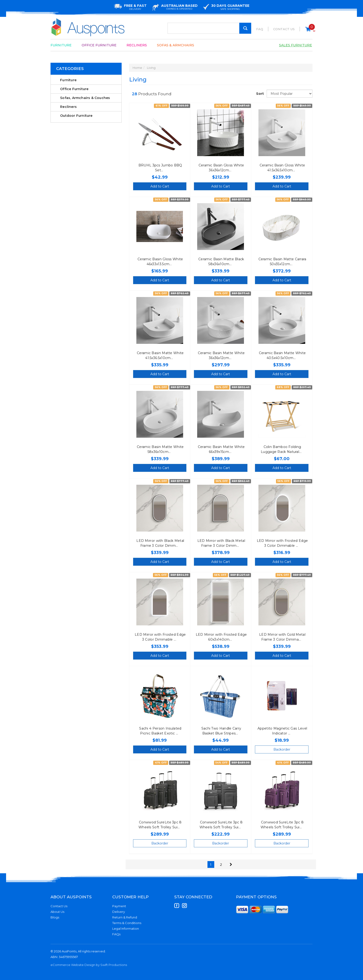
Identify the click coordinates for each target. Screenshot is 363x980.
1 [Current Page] (211, 864)
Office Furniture (99, 45)
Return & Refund (125, 917)
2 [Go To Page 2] (221, 864)
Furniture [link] (68, 80)
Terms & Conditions (127, 923)
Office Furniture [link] (74, 89)
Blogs (55, 917)
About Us (57, 912)
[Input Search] (209, 28)
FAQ (260, 29)
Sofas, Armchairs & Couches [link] (85, 98)
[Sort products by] (290, 94)
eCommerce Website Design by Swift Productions (89, 965)
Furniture (61, 45)
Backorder (282, 749)
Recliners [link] (68, 107)
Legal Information (126, 929)
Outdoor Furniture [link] (76, 116)
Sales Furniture (296, 45)
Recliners (137, 45)
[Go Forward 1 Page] (231, 864)
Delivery (119, 912)
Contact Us (284, 29)
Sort (260, 94)
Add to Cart (160, 186)
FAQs (116, 934)
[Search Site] (245, 28)
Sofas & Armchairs (176, 45)
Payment (119, 906)
